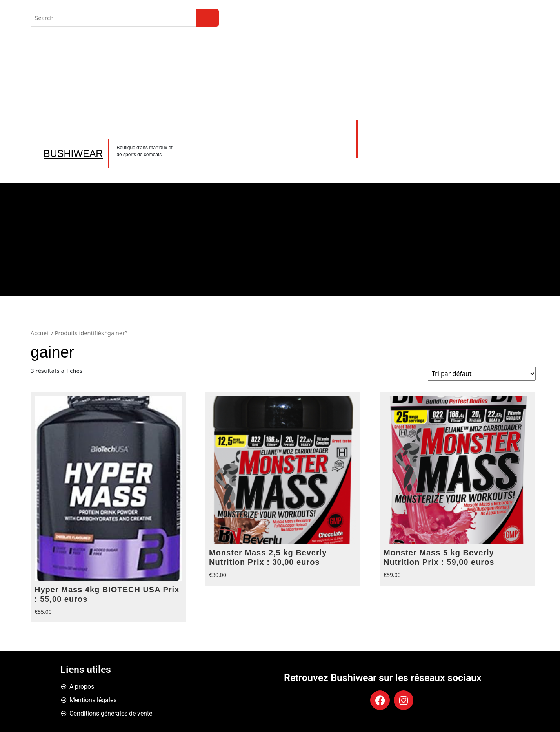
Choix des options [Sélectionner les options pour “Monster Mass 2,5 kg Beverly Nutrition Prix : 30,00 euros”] (351, 568)
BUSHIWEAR (73, 153)
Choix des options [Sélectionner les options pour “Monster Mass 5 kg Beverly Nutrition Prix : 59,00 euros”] (526, 568)
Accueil (40, 333)
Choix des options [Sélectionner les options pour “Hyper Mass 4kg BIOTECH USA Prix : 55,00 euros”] (177, 605)
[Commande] (482, 374)
